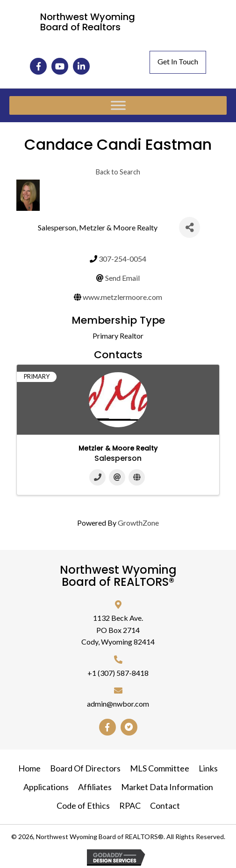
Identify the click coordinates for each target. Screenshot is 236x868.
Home (29, 768)
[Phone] (97, 477)
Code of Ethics (83, 806)
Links (208, 768)
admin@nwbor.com (118, 704)
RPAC (130, 806)
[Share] (190, 227)
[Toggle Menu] (118, 106)
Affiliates (95, 787)
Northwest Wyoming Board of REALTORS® (118, 576)
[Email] (117, 477)
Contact (165, 806)
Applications (46, 787)
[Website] (137, 477)
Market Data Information (167, 787)
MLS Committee (160, 768)
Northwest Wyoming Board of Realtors (88, 22)
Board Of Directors (85, 768)
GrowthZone (138, 523)
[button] (38, 66)
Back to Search (118, 172)
